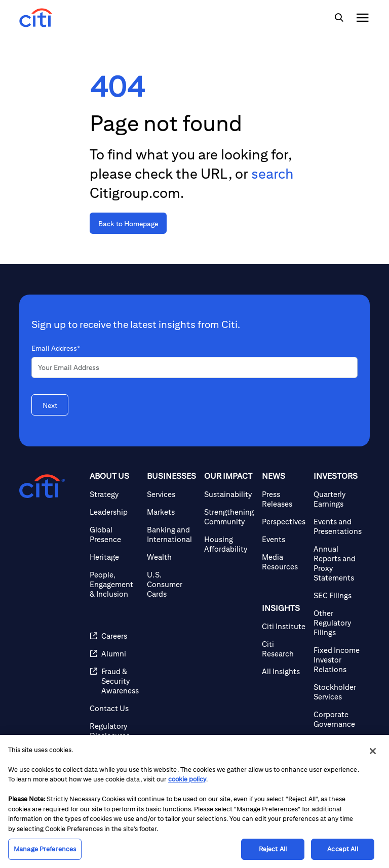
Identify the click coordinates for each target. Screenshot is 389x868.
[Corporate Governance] (338, 719)
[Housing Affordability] (229, 544)
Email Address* (56, 348)
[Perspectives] (284, 522)
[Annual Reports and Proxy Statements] (338, 563)
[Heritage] (114, 557)
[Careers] (114, 636)
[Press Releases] (284, 499)
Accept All (342, 849)
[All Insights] (284, 671)
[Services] (171, 494)
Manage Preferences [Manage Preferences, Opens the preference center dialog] (45, 849)
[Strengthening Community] (229, 517)
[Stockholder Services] (338, 692)
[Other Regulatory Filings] (338, 623)
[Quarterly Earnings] (338, 499)
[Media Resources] (284, 562)
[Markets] (171, 512)
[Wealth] (171, 557)
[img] (339, 18)
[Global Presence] (114, 534)
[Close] (373, 751)
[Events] (284, 539)
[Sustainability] (229, 494)
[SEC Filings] (338, 595)
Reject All (273, 849)
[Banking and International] (171, 534)
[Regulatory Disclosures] (114, 731)
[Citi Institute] (284, 626)
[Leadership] (114, 512)
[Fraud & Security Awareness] (114, 681)
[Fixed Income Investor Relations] (338, 660)
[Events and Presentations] (338, 526)
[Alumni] (114, 654)
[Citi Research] (284, 649)
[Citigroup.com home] (42, 486)
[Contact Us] (114, 708)
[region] (194, 801)
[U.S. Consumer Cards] (171, 584)
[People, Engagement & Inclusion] (114, 584)
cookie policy (187, 779)
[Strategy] (114, 494)
